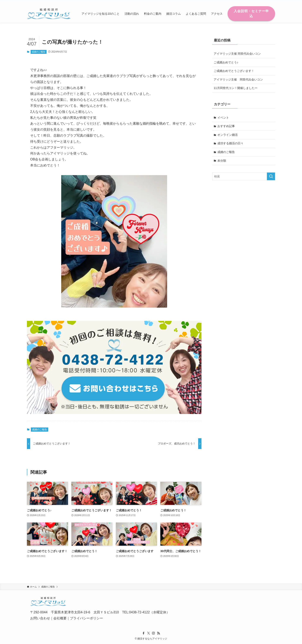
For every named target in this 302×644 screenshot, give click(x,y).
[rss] (267, 2)
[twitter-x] (256, 2)
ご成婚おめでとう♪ (226, 62)
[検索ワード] (244, 176)
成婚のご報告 (38, 52)
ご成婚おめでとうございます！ (234, 71)
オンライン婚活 (228, 135)
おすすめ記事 (226, 126)
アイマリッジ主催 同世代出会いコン (237, 54)
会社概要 (60, 618)
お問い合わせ (40, 618)
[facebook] (251, 2)
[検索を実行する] (271, 176)
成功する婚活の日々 (230, 143)
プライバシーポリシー (86, 618)
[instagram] (262, 2)
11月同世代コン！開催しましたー (236, 88)
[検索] (272, 2)
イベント (223, 118)
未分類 (222, 161)
